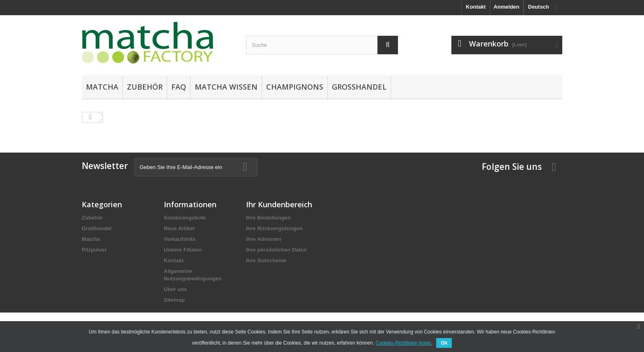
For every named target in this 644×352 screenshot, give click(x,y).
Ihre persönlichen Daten (276, 250)
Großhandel (359, 87)
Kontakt (476, 7)
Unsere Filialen (183, 250)
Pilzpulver (94, 250)
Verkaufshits (180, 239)
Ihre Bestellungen (268, 218)
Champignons (295, 87)
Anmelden (507, 7)
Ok (444, 343)
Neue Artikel (179, 228)
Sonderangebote (185, 218)
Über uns (175, 289)
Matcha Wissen (226, 87)
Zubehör (145, 87)
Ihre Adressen (264, 239)
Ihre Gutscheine (266, 261)
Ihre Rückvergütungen (274, 228)
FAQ (179, 87)
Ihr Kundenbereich (279, 204)
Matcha (102, 87)
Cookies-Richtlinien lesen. (404, 343)
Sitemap (174, 300)
